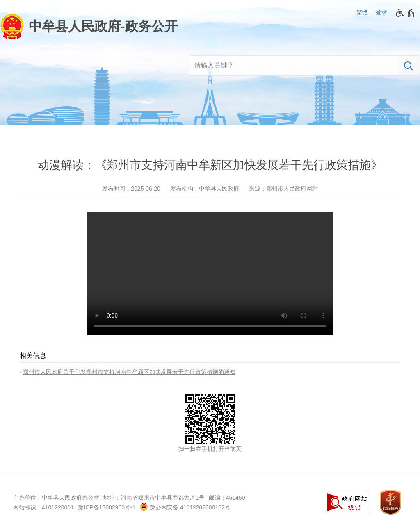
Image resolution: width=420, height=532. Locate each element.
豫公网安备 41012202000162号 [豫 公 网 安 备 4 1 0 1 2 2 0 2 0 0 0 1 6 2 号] (185, 507)
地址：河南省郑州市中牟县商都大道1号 (154, 498)
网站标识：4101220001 (43, 507)
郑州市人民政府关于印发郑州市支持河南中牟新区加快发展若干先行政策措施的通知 (129, 372)
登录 (381, 12)
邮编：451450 (227, 498)
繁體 (362, 12)
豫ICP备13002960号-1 (107, 507)
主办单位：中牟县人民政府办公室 (56, 498)
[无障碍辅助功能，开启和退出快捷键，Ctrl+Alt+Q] (405, 13)
